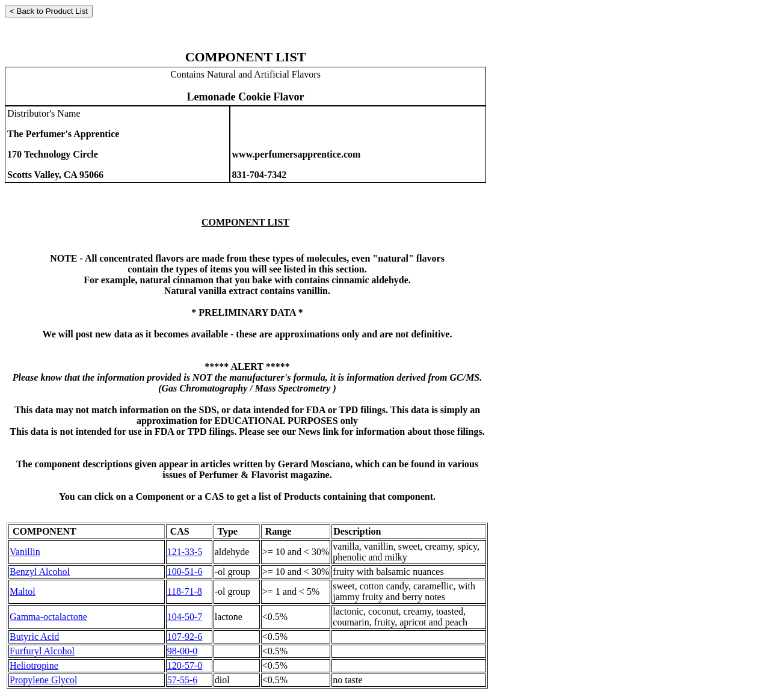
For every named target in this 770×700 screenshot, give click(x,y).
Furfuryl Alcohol (42, 651)
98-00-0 (183, 651)
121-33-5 (185, 552)
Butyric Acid (34, 637)
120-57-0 (185, 665)
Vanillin (25, 552)
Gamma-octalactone (48, 617)
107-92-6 (185, 637)
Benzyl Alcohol (40, 572)
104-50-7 (185, 617)
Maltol (23, 591)
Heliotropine (34, 665)
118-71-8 (185, 591)
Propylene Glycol (43, 680)
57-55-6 (183, 680)
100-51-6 (185, 572)
